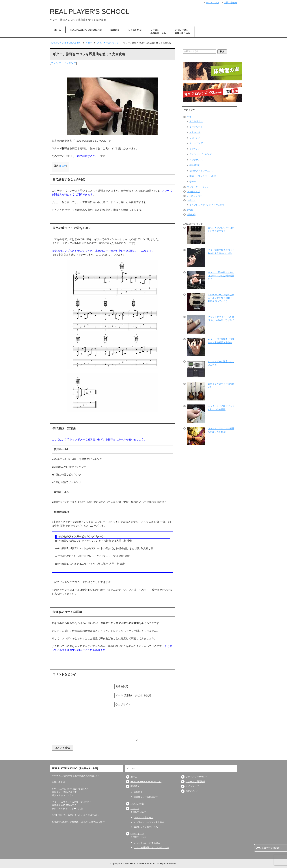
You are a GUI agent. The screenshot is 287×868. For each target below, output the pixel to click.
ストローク (195, 132)
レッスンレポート (195, 196)
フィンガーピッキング (63, 63)
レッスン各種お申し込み (158, 32)
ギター (190, 117)
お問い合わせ (59, 782)
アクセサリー (196, 121)
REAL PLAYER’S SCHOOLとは (86, 30)
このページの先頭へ (271, 848)
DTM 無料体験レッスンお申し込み (151, 848)
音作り (193, 182)
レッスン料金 (135, 30)
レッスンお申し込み (143, 818)
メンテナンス (196, 160)
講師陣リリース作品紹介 (146, 797)
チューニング (196, 143)
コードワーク (196, 127)
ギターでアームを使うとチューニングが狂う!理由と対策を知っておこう (221, 298)
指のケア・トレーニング (202, 171)
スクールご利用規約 (195, 782)
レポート (191, 200)
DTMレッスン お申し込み (147, 843)
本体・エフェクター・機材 (203, 176)
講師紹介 (115, 30)
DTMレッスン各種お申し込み (182, 32)
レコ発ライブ (193, 192)
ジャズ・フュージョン (198, 187)
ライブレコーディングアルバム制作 (207, 205)
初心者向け (195, 165)
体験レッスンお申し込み (146, 827)
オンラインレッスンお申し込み (149, 822)
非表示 (63, 166)
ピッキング (195, 149)
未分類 (190, 210)
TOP (66, 43)
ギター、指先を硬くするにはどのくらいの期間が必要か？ (221, 276)
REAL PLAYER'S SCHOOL (90, 12)
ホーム (58, 30)
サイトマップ (192, 786)
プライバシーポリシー (197, 777)
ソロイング (195, 138)
